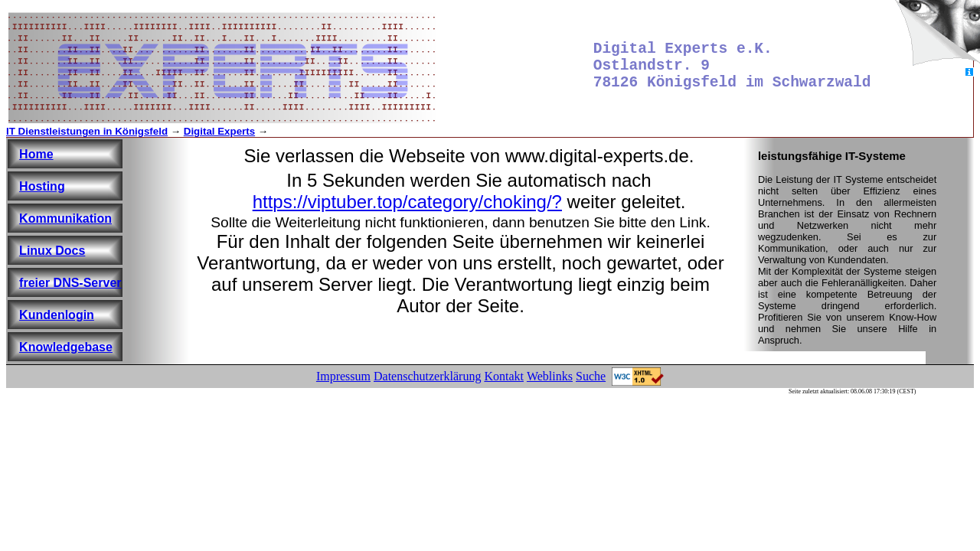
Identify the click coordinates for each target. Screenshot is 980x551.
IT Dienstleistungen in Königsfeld (87, 131)
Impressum (343, 376)
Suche (591, 376)
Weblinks (550, 376)
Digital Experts (219, 131)
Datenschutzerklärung (427, 376)
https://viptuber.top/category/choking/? (407, 202)
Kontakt (504, 376)
